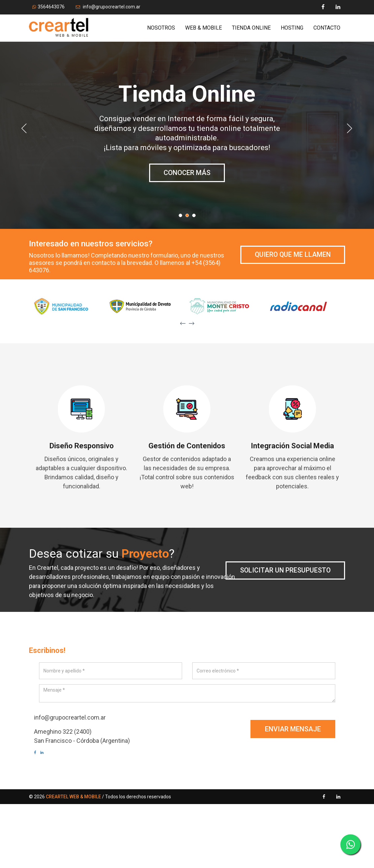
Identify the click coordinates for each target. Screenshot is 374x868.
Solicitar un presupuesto (285, 570)
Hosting (292, 28)
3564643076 (48, 7)
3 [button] (196, 217)
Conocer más (187, 182)
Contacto (327, 28)
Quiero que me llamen (292, 255)
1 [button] (182, 217)
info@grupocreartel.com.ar (108, 7)
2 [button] (189, 217)
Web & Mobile (203, 28)
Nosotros (161, 28)
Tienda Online (251, 28)
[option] (187, 135)
